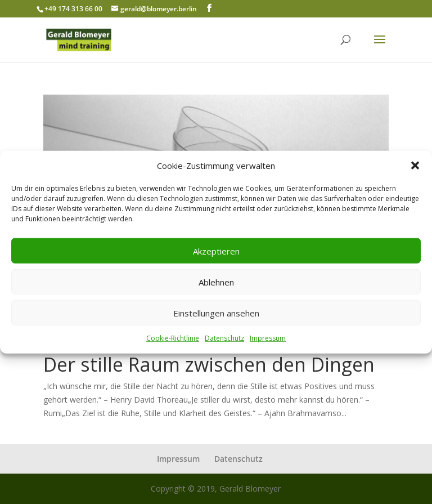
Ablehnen (216, 282)
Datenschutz (224, 338)
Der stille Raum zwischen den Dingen (209, 364)
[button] (415, 166)
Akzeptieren (216, 251)
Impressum (268, 338)
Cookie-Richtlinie (173, 338)
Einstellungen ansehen (216, 313)
